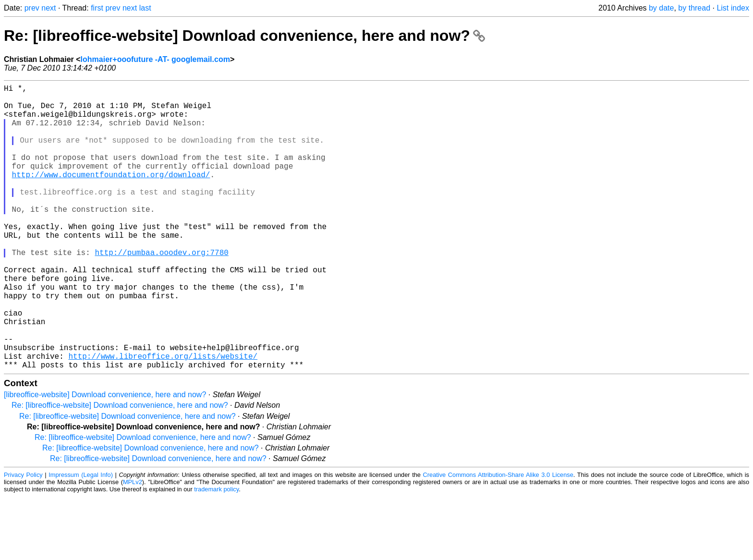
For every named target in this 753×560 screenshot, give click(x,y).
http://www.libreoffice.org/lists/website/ (163, 417)
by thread (694, 8)
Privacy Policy (23, 538)
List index (733, 8)
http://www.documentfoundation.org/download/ (111, 195)
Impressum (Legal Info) (81, 538)
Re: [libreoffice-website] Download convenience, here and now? (244, 36)
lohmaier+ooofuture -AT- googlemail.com (155, 59)
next (49, 8)
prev (32, 8)
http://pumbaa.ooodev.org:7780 (161, 291)
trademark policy (216, 553)
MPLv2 (133, 545)
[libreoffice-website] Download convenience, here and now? (105, 458)
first (97, 8)
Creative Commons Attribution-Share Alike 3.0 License (498, 538)
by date (661, 8)
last (145, 8)
